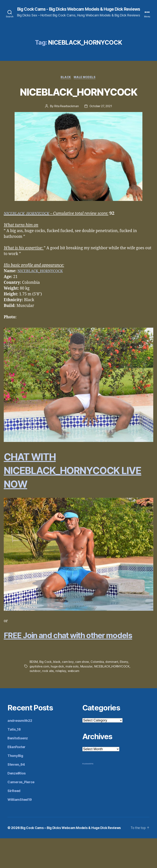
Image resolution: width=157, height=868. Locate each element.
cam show (83, 692)
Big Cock (46, 692)
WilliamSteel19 (20, 829)
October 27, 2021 (101, 125)
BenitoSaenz (18, 768)
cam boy (68, 692)
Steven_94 (16, 794)
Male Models (86, 82)
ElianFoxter (16, 777)
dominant (112, 692)
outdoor (35, 701)
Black (66, 82)
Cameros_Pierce (21, 812)
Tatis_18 (14, 759)
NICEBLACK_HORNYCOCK (78, 103)
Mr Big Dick (91, 793)
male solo (73, 696)
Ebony (125, 692)
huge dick (58, 696)
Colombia (98, 692)
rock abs (48, 701)
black (57, 692)
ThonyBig (15, 785)
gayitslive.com (39, 696)
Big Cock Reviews (86, 793)
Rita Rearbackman (66, 125)
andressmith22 (20, 750)
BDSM (34, 692)
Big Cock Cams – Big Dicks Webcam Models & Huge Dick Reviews (73, 857)
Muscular (87, 696)
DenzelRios (16, 803)
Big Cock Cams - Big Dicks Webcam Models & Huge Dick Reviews (78, 12)
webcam (74, 701)
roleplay (61, 701)
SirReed (14, 820)
